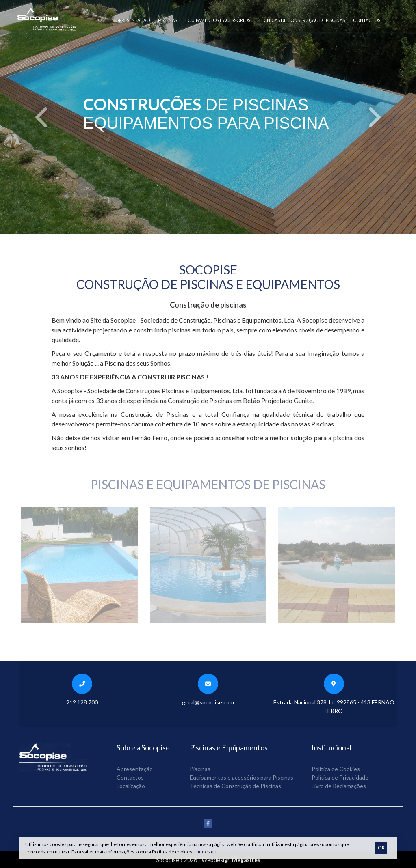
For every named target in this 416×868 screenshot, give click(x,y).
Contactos (367, 20)
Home (101, 20)
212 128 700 (82, 702)
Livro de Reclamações (339, 786)
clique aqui (206, 852)
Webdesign (216, 860)
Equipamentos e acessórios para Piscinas (242, 777)
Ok (381, 848)
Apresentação (133, 20)
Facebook (208, 823)
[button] (42, 117)
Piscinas (168, 20)
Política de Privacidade (340, 777)
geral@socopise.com (208, 702)
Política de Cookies (336, 769)
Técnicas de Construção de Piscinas (302, 20)
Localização (131, 786)
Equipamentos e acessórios (218, 20)
